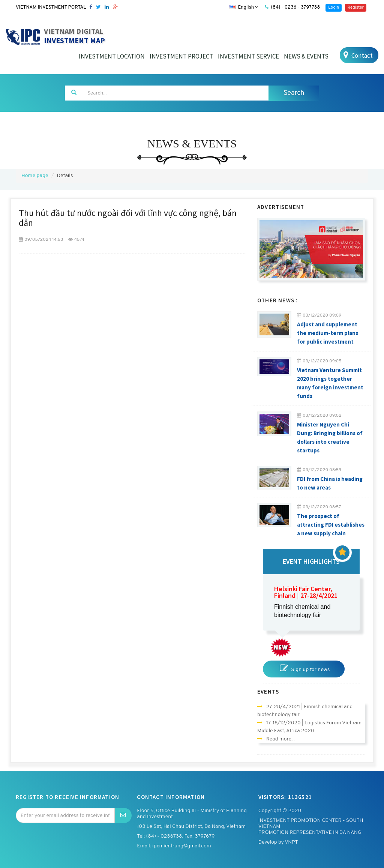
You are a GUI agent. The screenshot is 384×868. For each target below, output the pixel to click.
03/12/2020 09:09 (319, 315)
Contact (357, 55)
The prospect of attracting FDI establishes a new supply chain (331, 525)
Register (356, 8)
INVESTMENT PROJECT (181, 56)
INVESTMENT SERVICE (248, 56)
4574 (76, 240)
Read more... (280, 739)
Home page (35, 176)
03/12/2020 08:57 (319, 507)
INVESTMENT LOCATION (112, 56)
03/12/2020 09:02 (319, 416)
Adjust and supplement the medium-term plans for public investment (328, 333)
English (244, 8)
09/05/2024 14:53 (41, 240)
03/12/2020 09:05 (319, 361)
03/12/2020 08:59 (319, 470)
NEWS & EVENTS (306, 56)
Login (334, 8)
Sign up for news (304, 669)
